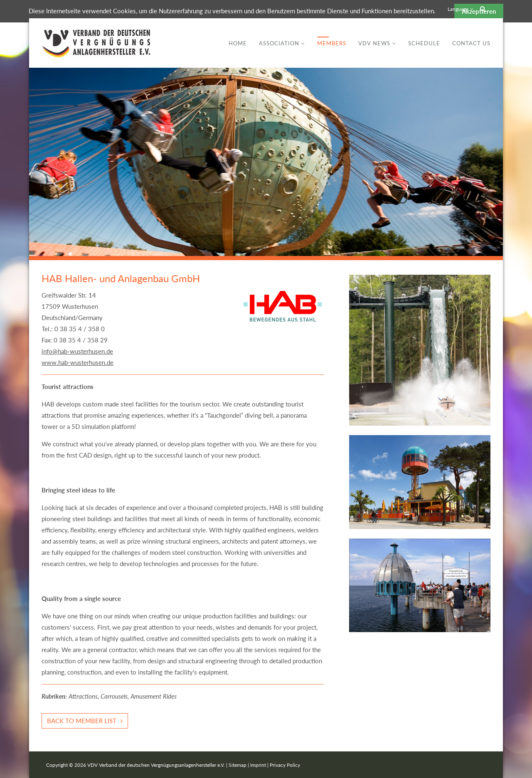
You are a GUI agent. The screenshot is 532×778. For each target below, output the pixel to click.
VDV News (374, 43)
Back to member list (82, 721)
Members (332, 43)
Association (279, 43)
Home (238, 43)
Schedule (424, 43)
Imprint (258, 765)
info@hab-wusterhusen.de (77, 351)
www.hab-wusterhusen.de (78, 362)
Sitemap (238, 765)
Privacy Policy (285, 765)
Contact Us (471, 43)
